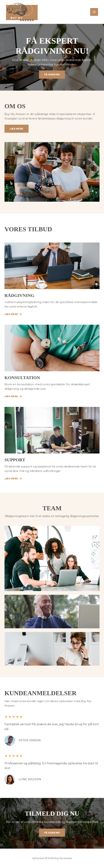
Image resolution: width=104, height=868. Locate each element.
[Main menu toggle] (94, 12)
